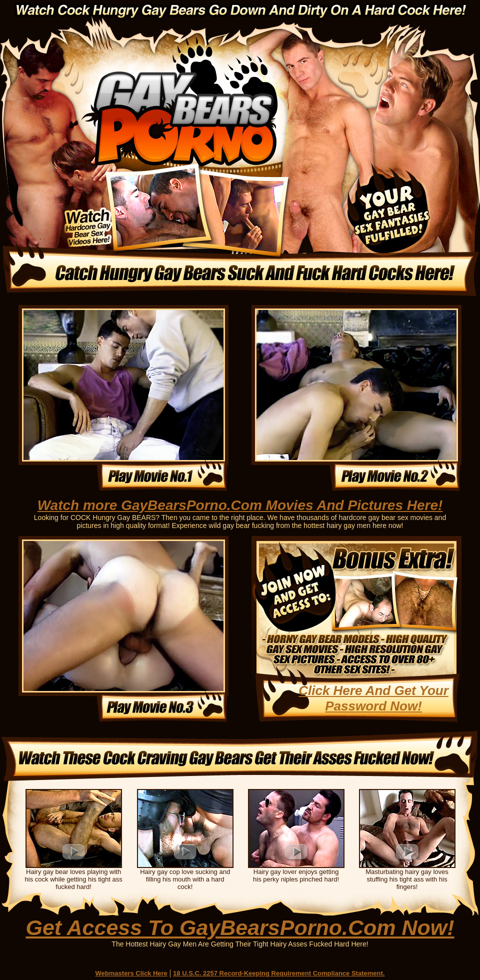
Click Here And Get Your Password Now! (373, 698)
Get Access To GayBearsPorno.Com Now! (240, 927)
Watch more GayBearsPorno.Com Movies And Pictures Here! (240, 505)
